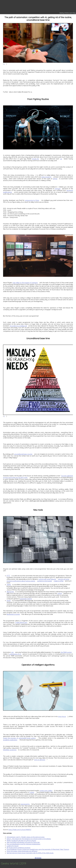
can (12, 652)
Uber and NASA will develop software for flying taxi (23, 842)
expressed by (25, 804)
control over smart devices (47, 579)
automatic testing (26, 599)
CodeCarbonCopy (21, 622)
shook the (35, 159)
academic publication (10, 740)
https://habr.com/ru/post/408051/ (20, 830)
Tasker (9, 585)
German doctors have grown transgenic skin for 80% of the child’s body (30, 853)
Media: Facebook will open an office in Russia (21, 841)
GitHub (55, 179)
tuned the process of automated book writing (19, 738)
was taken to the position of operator (25, 283)
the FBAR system (66, 652)
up (61, 159)
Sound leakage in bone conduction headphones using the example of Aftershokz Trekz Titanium (38, 849)
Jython (60, 593)
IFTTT (8, 576)
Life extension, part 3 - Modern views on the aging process (26, 837)
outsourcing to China (32, 200)
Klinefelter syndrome (10, 750)
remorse (58, 189)
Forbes (32, 792)
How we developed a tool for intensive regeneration (23, 844)
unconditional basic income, (23, 454)
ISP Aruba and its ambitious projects (18, 848)
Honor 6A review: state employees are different (22, 851)
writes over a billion (46, 791)
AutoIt (9, 600)
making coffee (59, 581)
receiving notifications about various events (21, 581)
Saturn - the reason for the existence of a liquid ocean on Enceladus (29, 839)
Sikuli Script (10, 592)
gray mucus (62, 716)
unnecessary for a (15, 654)
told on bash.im (46, 177)
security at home (64, 579)
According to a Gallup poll (18, 326)
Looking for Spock (13, 846)
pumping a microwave (45, 581)
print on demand (40, 760)
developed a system (13, 614)
